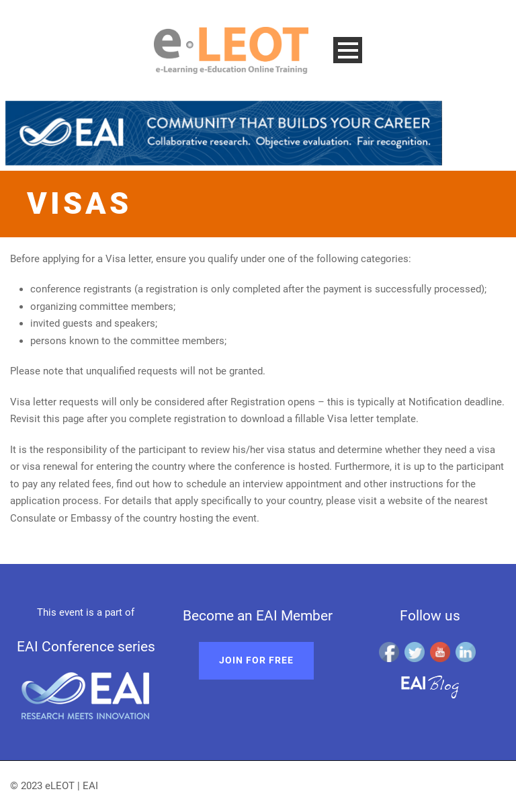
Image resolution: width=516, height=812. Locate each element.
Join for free (256, 660)
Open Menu (348, 50)
